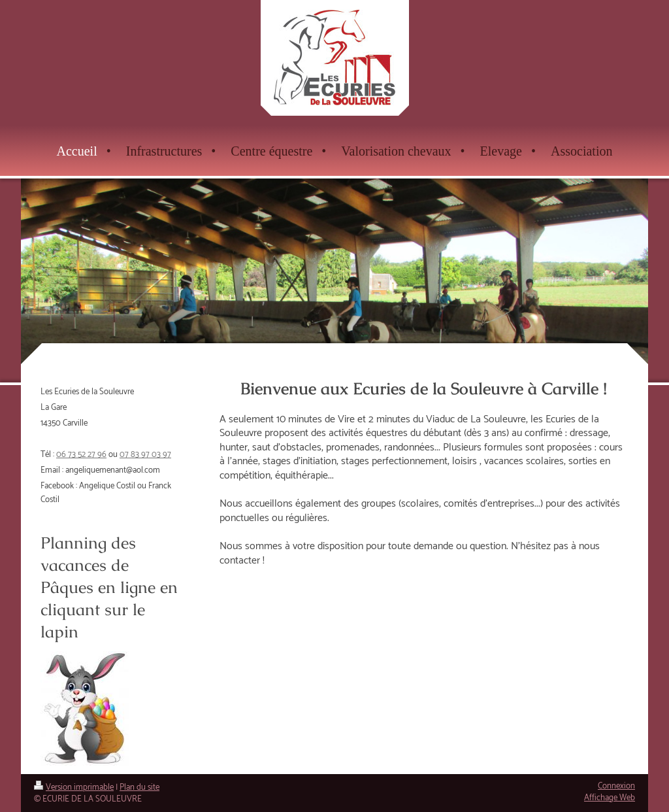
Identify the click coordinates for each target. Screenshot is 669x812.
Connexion (616, 786)
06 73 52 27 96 (81, 455)
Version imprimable (74, 787)
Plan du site (139, 787)
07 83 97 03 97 (145, 455)
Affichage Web (610, 798)
